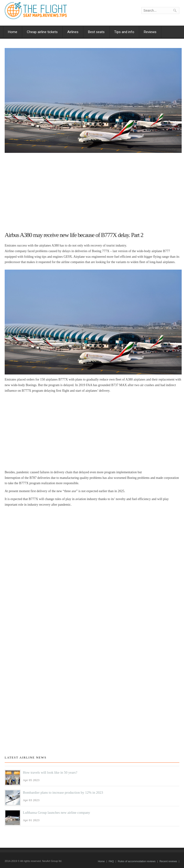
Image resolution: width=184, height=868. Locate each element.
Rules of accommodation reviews (136, 861)
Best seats (96, 32)
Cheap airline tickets (42, 32)
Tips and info (124, 32)
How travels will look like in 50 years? (50, 772)
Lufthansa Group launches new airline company (57, 813)
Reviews (150, 32)
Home (13, 32)
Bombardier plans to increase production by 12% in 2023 (63, 793)
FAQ (111, 861)
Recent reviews (168, 861)
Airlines (73, 32)
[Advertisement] (93, 190)
